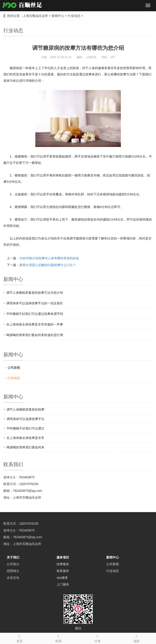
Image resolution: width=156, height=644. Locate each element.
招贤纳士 (13, 571)
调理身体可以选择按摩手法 (25, 419)
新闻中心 (58, 16)
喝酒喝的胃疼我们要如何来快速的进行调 (35, 335)
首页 (19, 638)
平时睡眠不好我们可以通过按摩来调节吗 (35, 314)
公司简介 (13, 564)
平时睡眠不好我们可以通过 (25, 428)
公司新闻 (14, 368)
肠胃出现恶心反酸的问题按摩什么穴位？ (48, 265)
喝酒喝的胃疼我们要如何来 (25, 447)
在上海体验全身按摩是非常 (25, 438)
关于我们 (13, 557)
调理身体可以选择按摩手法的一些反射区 (35, 303)
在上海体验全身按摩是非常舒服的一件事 (35, 324)
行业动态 (74, 16)
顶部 (137, 638)
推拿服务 (63, 571)
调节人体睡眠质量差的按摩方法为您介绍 (35, 293)
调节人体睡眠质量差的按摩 (25, 409)
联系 (58, 638)
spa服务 (62, 578)
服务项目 (63, 557)
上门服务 (63, 584)
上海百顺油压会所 (35, 16)
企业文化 (13, 578)
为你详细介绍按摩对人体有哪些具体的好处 (49, 258)
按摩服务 (63, 564)
